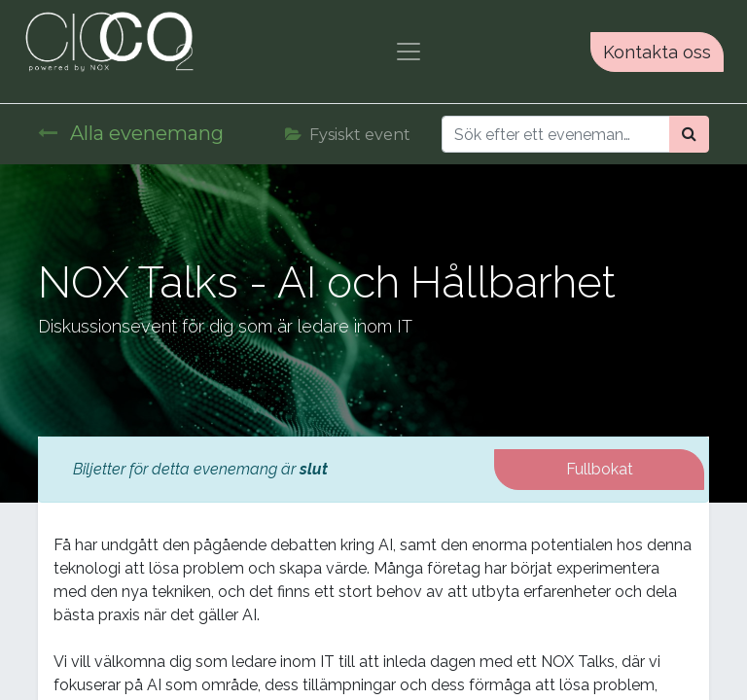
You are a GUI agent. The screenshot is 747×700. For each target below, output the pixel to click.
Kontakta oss (657, 52)
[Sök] (689, 134)
